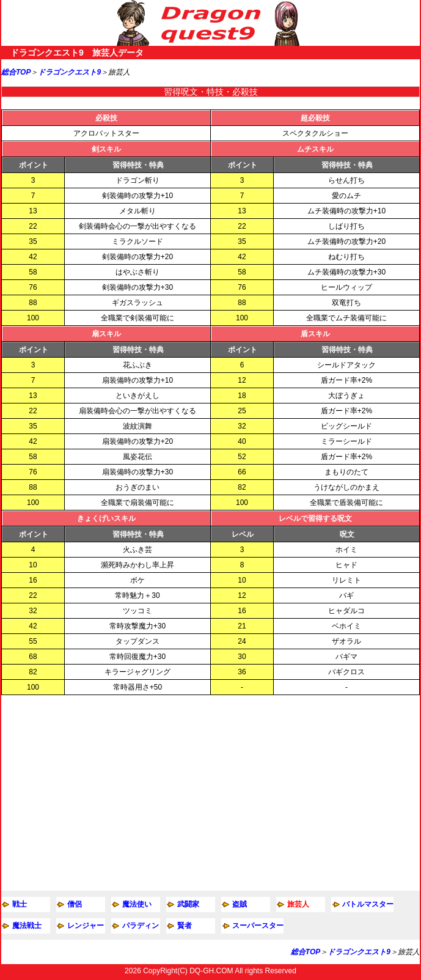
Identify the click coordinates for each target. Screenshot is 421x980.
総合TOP (16, 72)
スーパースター (258, 926)
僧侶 (75, 904)
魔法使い (137, 904)
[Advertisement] (210, 793)
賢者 (185, 926)
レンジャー (86, 926)
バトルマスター (368, 904)
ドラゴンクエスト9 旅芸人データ (77, 53)
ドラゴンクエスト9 (69, 72)
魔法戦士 (27, 926)
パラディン (141, 926)
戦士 (20, 904)
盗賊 (240, 904)
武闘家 (188, 904)
